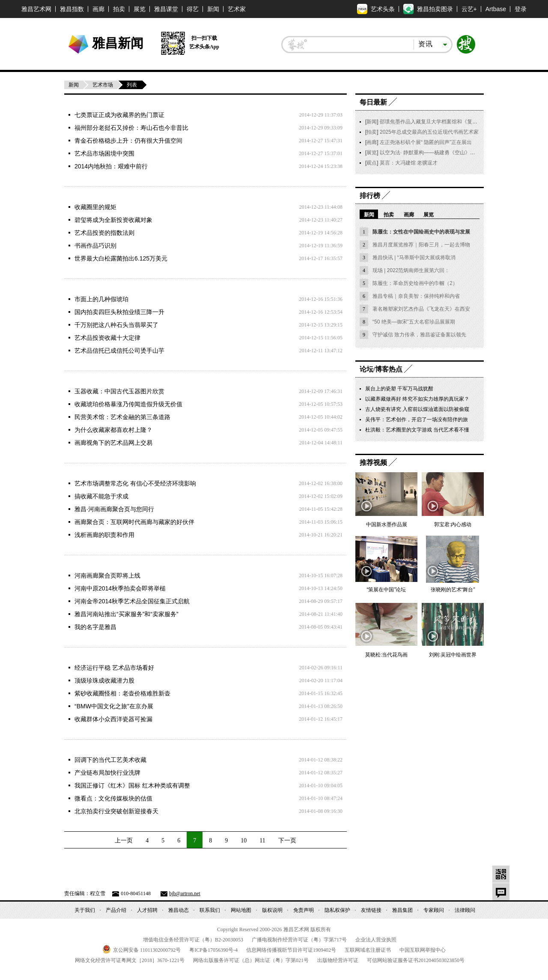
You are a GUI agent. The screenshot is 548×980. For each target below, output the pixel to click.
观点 (372, 163)
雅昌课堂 (166, 9)
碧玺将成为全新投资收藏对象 (113, 220)
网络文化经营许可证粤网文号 (130, 960)
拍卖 (119, 9)
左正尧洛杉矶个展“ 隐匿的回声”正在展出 (426, 142)
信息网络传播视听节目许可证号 (291, 950)
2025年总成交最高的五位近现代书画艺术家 (429, 132)
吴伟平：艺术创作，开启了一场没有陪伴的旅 (417, 420)
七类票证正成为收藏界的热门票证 (119, 115)
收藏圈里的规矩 (95, 207)
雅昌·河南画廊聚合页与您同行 (114, 509)
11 (262, 841)
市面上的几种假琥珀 (101, 299)
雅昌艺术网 (36, 9)
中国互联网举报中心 (423, 950)
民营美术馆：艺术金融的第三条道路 (122, 417)
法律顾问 (465, 910)
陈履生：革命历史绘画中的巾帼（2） (415, 283)
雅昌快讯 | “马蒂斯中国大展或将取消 (414, 258)
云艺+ (469, 9)
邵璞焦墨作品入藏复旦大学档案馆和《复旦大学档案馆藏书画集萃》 (457, 122)
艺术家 (237, 9)
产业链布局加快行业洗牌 (107, 773)
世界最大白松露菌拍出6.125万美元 (121, 258)
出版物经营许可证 (338, 960)
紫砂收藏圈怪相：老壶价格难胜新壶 (122, 693)
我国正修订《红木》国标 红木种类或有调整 (132, 785)
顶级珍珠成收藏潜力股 (104, 680)
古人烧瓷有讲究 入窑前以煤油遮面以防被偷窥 (417, 409)
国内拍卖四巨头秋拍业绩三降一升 (119, 312)
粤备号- (213, 950)
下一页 (287, 841)
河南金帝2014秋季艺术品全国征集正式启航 (132, 601)
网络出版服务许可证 (251, 960)
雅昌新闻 (118, 43)
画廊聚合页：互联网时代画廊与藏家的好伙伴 (134, 522)
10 (244, 841)
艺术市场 (103, 85)
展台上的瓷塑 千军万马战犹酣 (399, 389)
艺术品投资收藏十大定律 (107, 338)
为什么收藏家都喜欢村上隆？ (113, 430)
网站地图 (241, 910)
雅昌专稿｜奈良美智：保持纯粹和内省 (416, 296)
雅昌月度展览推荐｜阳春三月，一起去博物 (421, 245)
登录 (521, 9)
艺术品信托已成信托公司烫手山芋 (119, 351)
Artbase (496, 9)
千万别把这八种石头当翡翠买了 (116, 325)
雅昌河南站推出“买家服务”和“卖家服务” (127, 614)
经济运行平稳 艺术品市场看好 (114, 668)
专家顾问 (434, 910)
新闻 (213, 9)
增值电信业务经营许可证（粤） (193, 940)
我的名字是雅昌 (95, 627)
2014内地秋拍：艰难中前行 (111, 166)
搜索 (466, 45)
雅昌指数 (72, 9)
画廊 (98, 9)
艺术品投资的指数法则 (104, 233)
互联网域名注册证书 (368, 950)
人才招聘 (147, 910)
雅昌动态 (179, 910)
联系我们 (210, 910)
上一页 (124, 841)
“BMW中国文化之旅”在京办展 (114, 706)
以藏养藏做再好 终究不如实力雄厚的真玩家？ (417, 399)
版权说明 (272, 910)
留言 (501, 892)
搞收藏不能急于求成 (101, 496)
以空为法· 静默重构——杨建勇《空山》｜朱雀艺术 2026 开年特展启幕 (460, 153)
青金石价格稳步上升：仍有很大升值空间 (128, 141)
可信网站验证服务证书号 (416, 960)
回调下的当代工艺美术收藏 (110, 760)
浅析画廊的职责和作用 (104, 535)
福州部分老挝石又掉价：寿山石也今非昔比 (131, 128)
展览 (140, 9)
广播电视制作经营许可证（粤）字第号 (299, 940)
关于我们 (85, 910)
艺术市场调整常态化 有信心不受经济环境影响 (135, 483)
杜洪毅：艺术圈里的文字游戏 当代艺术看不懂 (417, 430)
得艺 (193, 9)
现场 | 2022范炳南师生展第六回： (411, 270)
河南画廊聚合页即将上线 (107, 575)
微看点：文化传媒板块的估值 (113, 798)
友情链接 (371, 910)
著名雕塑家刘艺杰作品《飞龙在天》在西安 (421, 309)
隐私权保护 (337, 910)
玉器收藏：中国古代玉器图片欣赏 (119, 391)
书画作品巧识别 (95, 246)
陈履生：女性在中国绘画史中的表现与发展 (421, 232)
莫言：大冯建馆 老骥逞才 (409, 163)
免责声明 (304, 910)
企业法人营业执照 (376, 940)
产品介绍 (116, 910)
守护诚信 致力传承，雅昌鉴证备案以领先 (419, 335)
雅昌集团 (402, 910)
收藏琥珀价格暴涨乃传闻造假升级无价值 (128, 404)
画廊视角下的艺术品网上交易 (113, 443)
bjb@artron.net (185, 893)
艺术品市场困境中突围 (104, 153)
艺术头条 (376, 9)
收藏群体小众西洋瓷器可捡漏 (113, 719)
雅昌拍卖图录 (428, 9)
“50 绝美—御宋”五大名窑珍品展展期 (414, 322)
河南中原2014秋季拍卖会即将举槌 (120, 588)
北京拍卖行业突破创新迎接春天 (116, 811)
